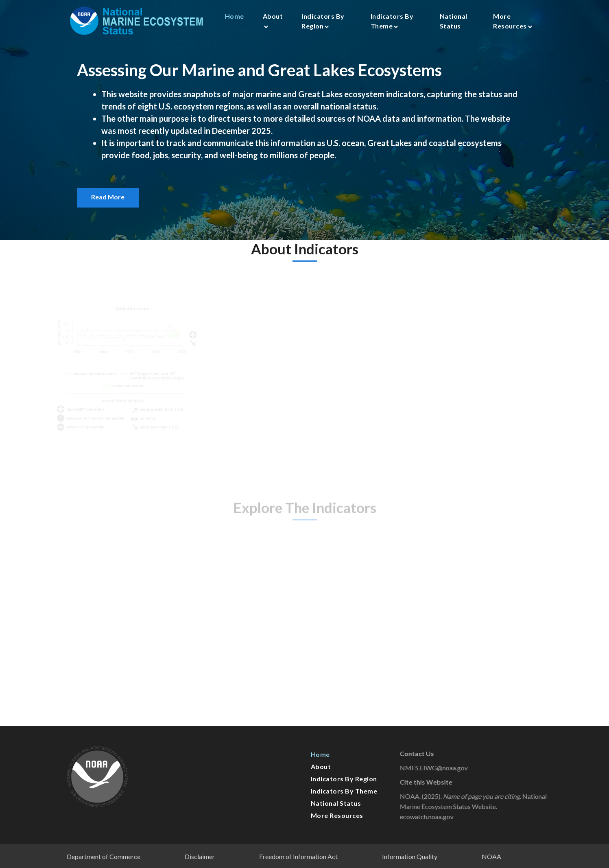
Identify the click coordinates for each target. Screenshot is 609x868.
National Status (454, 21)
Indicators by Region (323, 21)
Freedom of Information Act (298, 856)
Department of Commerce (104, 856)
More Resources (513, 21)
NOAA (491, 856)
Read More (108, 197)
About (273, 21)
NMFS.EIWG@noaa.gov (443, 768)
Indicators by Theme (392, 21)
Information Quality (410, 856)
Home (235, 16)
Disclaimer (200, 856)
